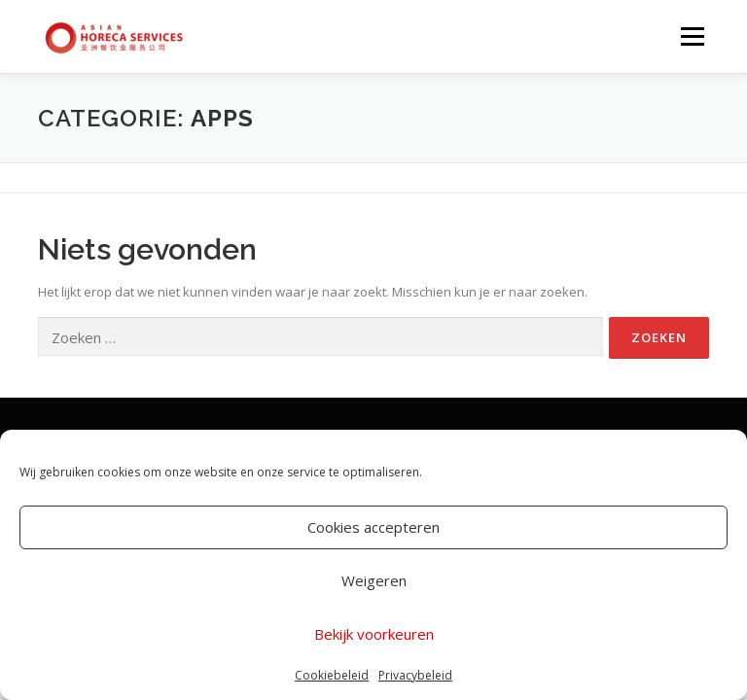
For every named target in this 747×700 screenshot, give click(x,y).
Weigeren (374, 580)
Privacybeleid (415, 675)
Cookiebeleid (332, 675)
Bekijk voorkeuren (374, 634)
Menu (692, 36)
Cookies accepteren (373, 527)
